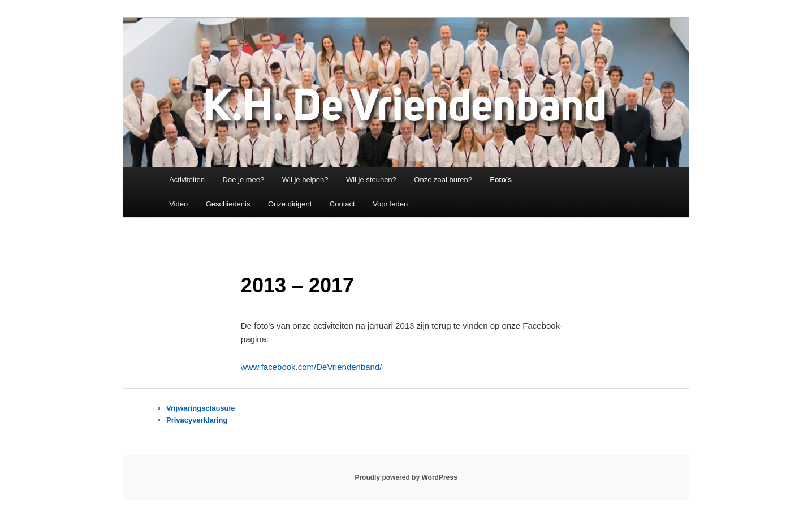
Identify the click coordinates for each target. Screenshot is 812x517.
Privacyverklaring (197, 420)
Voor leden (390, 204)
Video (178, 204)
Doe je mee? (244, 180)
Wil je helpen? (305, 180)
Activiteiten (187, 180)
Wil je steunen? (371, 180)
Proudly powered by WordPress (406, 477)
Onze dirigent (290, 204)
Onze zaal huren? (443, 180)
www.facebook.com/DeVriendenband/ (312, 367)
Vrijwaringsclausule (200, 408)
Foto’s (501, 180)
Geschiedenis (228, 204)
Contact (342, 204)
